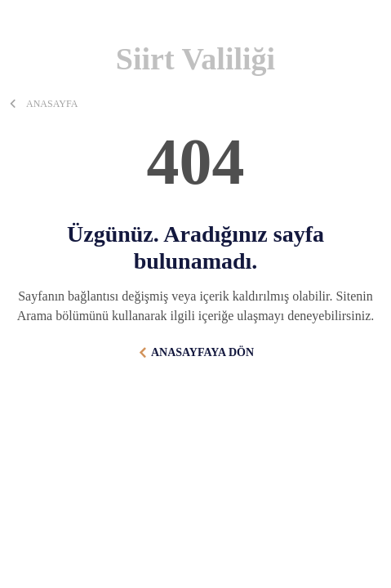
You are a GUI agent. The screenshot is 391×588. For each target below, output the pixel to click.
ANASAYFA (52, 104)
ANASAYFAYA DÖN (202, 352)
